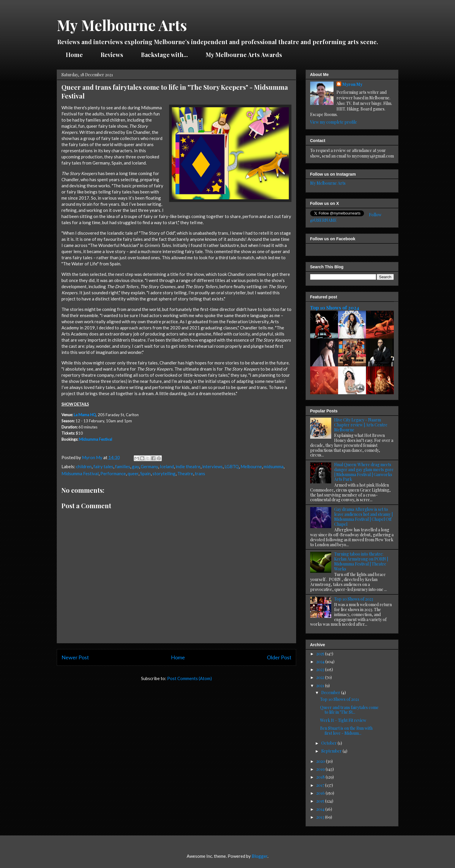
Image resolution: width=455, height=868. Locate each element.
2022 (321, 677)
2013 (321, 817)
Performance (113, 473)
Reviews (112, 55)
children (84, 466)
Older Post (279, 657)
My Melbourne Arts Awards (244, 55)
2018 (321, 777)
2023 (321, 669)
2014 (321, 809)
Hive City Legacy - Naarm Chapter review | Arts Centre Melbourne (361, 425)
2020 (321, 761)
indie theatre (188, 466)
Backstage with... (164, 55)
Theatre (185, 473)
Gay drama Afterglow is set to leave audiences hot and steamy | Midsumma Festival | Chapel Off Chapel (363, 517)
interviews (212, 466)
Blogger (260, 856)
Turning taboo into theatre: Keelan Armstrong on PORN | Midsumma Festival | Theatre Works (361, 561)
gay (135, 466)
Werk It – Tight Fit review (343, 720)
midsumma (274, 466)
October (329, 743)
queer (133, 473)
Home (74, 55)
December (331, 693)
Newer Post (75, 657)
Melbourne (251, 466)
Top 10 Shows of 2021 (340, 699)
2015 (321, 801)
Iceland (167, 466)
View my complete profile (334, 122)
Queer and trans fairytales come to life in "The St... (349, 710)
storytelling (164, 473)
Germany (149, 466)
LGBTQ (232, 466)
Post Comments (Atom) (189, 678)
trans (200, 473)
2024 (321, 662)
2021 (321, 685)
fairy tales (103, 466)
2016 (321, 793)
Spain (145, 473)
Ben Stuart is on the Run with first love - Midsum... (346, 731)
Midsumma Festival (96, 439)
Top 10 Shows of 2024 (335, 307)
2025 (321, 654)
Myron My (352, 84)
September (332, 751)
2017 (321, 785)
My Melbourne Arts (122, 25)
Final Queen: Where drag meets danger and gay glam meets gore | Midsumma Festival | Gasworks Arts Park (364, 472)
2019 (321, 769)
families (123, 466)
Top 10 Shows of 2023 (354, 599)
